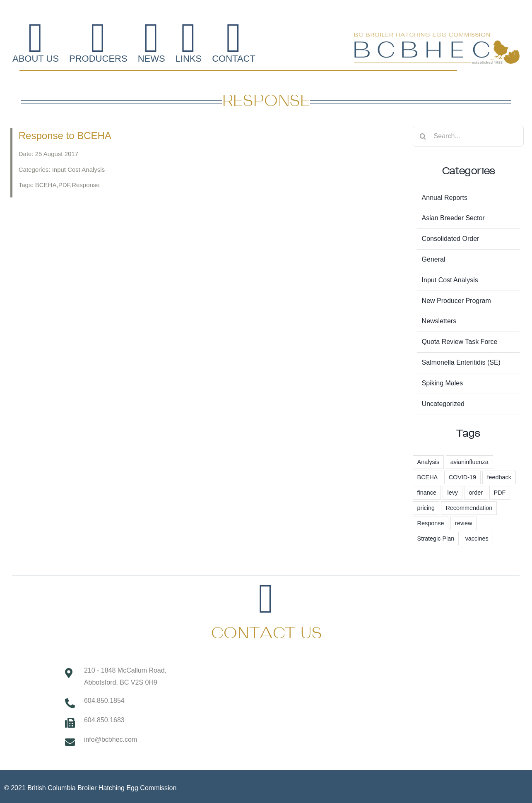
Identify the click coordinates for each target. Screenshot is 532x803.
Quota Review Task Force (460, 342)
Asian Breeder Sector (453, 218)
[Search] (423, 136)
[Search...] (468, 136)
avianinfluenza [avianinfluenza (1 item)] (469, 462)
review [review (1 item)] (464, 523)
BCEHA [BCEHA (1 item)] (428, 477)
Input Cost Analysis (450, 280)
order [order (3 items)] (476, 493)
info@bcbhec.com (111, 739)
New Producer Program (456, 301)
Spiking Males (443, 383)
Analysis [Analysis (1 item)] (428, 462)
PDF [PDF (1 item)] (500, 493)
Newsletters (439, 321)
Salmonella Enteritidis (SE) (461, 362)
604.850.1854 (104, 701)
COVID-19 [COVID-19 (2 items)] (462, 477)
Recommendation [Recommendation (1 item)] (469, 508)
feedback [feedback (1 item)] (499, 477)
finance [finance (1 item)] (427, 493)
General (434, 259)
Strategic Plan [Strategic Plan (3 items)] (436, 539)
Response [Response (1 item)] (431, 523)
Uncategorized (443, 404)
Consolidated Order (451, 239)
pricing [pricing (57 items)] (426, 508)
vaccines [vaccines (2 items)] (477, 539)
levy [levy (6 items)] (453, 493)
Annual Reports (445, 198)
